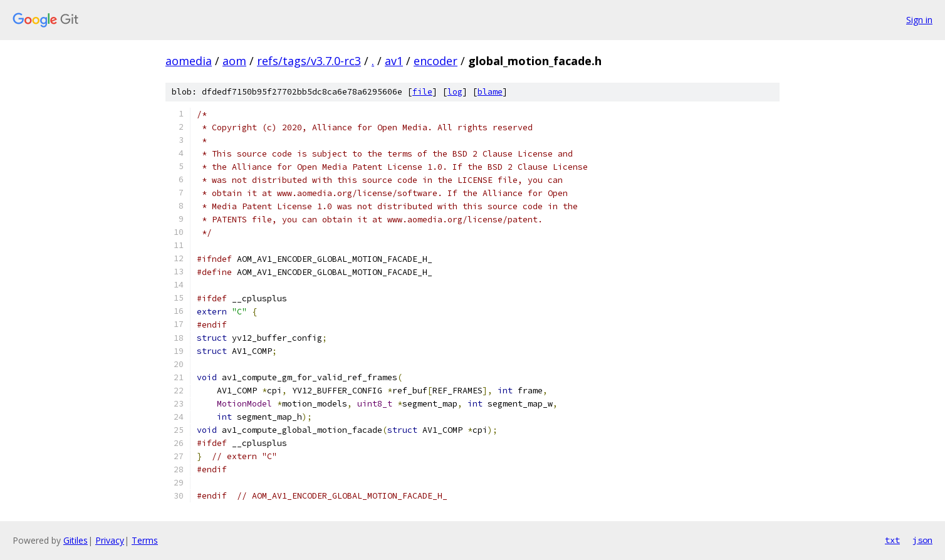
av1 (394, 61)
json (922, 540)
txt (892, 540)
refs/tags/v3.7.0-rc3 (309, 61)
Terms (145, 540)
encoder (436, 61)
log (455, 92)
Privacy (110, 540)
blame (490, 92)
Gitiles (76, 540)
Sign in (919, 20)
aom (234, 61)
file (422, 92)
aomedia (189, 61)
